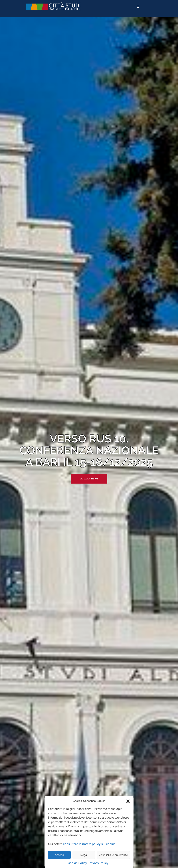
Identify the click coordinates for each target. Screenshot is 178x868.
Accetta (59, 855)
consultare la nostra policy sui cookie (89, 844)
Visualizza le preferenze (113, 855)
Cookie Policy (77, 863)
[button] (128, 801)
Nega (84, 855)
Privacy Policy (99, 863)
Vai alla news (89, 479)
